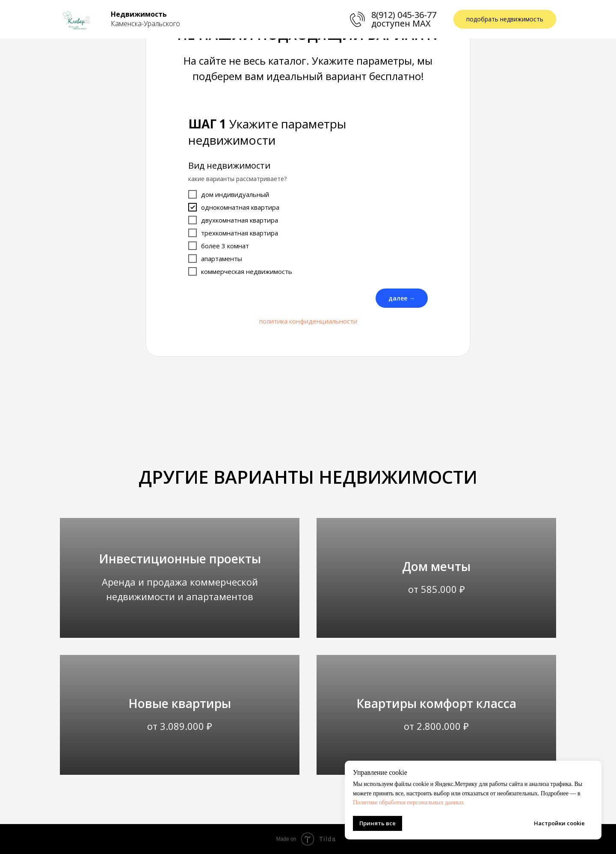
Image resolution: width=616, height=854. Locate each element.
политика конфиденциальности (308, 321)
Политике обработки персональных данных (409, 802)
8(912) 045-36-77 (404, 15)
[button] (505, 19)
